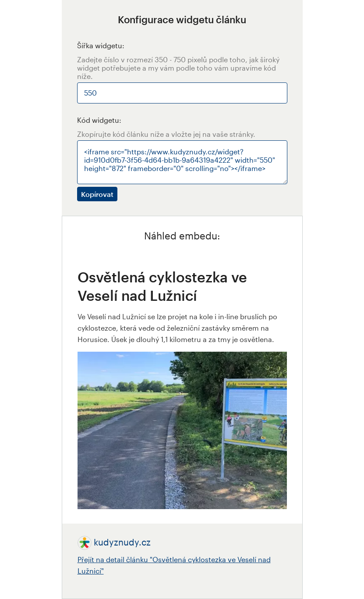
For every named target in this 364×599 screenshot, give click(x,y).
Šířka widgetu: (101, 45)
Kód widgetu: (99, 120)
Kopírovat (97, 194)
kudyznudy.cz (122, 542)
